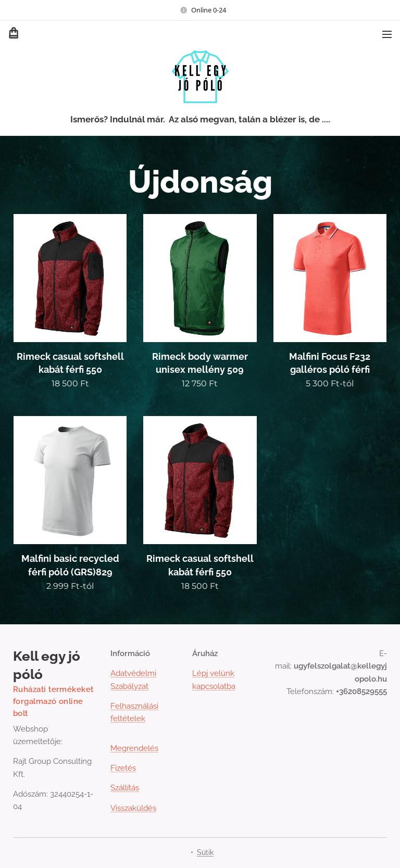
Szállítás (125, 788)
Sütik (205, 852)
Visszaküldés (133, 808)
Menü (387, 34)
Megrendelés (134, 748)
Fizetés (123, 768)
